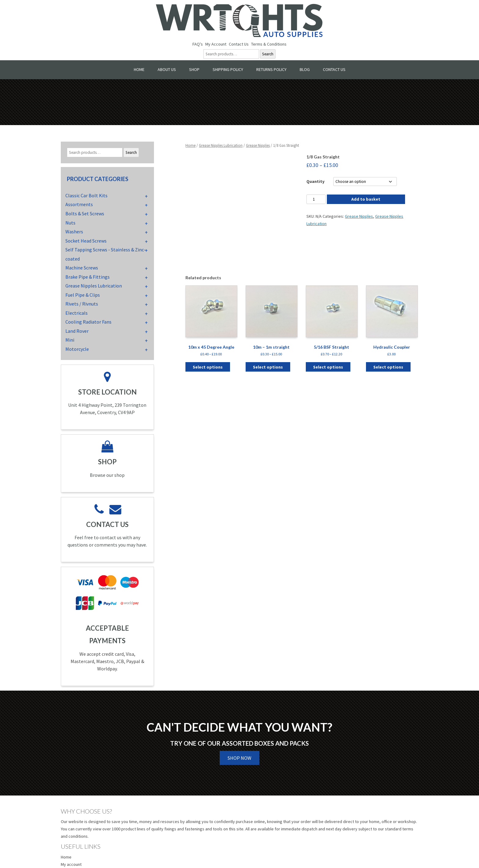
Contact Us (239, 44)
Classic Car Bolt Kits (86, 195)
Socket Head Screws (86, 241)
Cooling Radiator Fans (88, 322)
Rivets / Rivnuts (82, 304)
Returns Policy (271, 69)
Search (268, 54)
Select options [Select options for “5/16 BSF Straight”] (328, 367)
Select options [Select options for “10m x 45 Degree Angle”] (208, 367)
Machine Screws (82, 268)
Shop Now (239, 758)
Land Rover (77, 331)
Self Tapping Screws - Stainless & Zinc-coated (106, 254)
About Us (167, 69)
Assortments (79, 204)
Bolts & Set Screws (85, 213)
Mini (70, 340)
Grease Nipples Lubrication (221, 145)
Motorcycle (77, 349)
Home (139, 69)
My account (71, 864)
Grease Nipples (258, 145)
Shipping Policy (228, 69)
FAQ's (198, 44)
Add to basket (366, 199)
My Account (216, 44)
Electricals (77, 313)
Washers (74, 232)
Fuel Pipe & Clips (83, 295)
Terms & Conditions (269, 44)
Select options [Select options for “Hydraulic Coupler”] (388, 367)
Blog (305, 69)
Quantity (315, 181)
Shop (194, 69)
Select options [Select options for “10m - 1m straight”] (268, 367)
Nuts (70, 223)
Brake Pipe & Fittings (88, 277)
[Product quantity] (316, 199)
